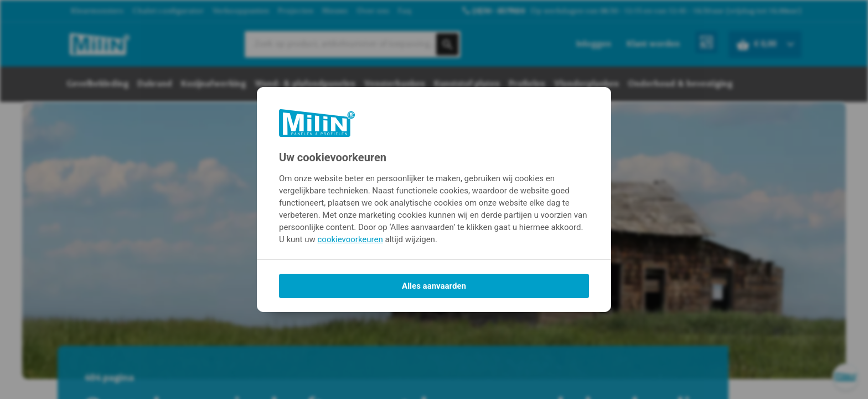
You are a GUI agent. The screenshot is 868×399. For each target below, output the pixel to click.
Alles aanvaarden (434, 286)
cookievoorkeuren (350, 239)
